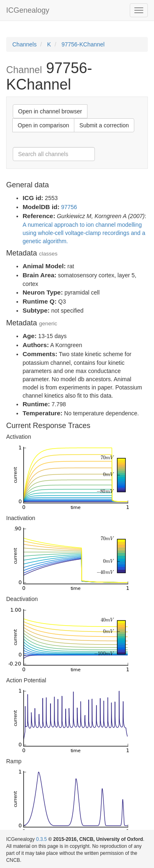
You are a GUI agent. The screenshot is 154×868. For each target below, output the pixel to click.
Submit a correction (104, 125)
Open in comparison (43, 125)
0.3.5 (41, 839)
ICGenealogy (28, 10)
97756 (69, 207)
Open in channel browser (50, 111)
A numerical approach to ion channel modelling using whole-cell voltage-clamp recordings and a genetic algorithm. (84, 233)
